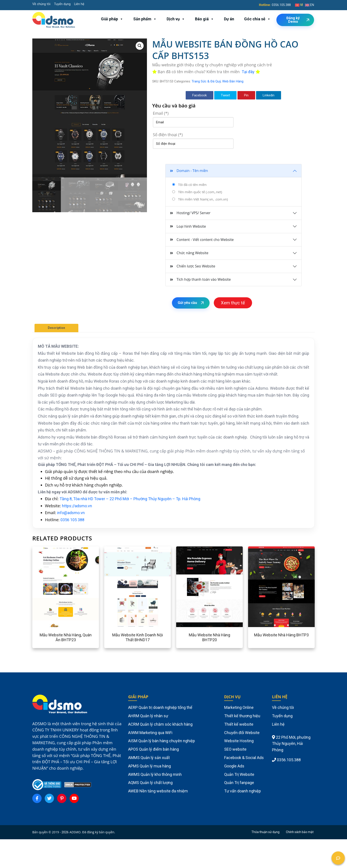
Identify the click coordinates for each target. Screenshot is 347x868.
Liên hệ (79, 4)
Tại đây (248, 72)
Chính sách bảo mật (300, 832)
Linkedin (269, 95)
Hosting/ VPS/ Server (190, 213)
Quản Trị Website (239, 774)
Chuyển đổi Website (242, 733)
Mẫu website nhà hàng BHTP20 (209, 637)
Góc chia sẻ (257, 19)
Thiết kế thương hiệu (242, 716)
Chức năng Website (189, 253)
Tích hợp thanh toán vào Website (200, 279)
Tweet (225, 95)
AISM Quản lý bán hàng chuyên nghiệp (162, 741)
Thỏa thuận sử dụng (265, 832)
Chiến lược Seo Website (193, 266)
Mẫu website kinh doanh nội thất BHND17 (138, 637)
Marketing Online (239, 707)
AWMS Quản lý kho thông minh (155, 774)
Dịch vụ (176, 19)
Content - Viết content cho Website (202, 240)
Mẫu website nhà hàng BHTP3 (281, 635)
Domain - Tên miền (189, 171)
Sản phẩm (145, 19)
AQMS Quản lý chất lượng (150, 783)
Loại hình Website (188, 226)
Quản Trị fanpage (239, 783)
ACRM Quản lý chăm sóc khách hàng (160, 724)
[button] (140, 46)
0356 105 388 (72, 520)
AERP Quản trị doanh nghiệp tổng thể (160, 707)
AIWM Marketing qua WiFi (150, 733)
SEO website (235, 749)
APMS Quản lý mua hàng (149, 766)
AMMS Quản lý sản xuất (149, 758)
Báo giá (204, 19)
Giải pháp (112, 19)
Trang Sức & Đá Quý (206, 81)
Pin (246, 95)
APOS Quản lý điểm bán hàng (153, 749)
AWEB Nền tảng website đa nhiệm (158, 791)
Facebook (200, 95)
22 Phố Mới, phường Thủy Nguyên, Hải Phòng (291, 744)
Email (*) (161, 113)
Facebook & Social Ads (244, 758)
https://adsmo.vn (77, 506)
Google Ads (234, 766)
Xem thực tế (233, 303)
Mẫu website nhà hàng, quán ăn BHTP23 (66, 637)
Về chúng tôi (41, 4)
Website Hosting (239, 741)
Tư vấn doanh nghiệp (243, 791)
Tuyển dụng (62, 4)
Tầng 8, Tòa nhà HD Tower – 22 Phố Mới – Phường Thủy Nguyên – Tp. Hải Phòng (130, 499)
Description (56, 328)
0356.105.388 (281, 5)
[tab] (56, 328)
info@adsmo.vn (71, 513)
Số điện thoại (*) (168, 135)
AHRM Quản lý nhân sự (148, 716)
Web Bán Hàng (233, 81)
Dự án (229, 19)
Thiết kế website (239, 724)
